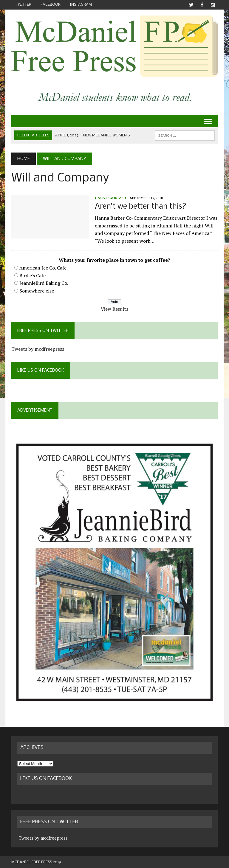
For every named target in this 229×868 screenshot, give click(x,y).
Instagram (81, 5)
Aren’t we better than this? (141, 207)
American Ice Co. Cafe (43, 268)
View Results (114, 309)
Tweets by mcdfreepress (38, 349)
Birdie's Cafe (33, 276)
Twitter (24, 5)
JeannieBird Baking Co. (44, 283)
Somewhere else (37, 291)
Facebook (51, 5)
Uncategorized (110, 198)
